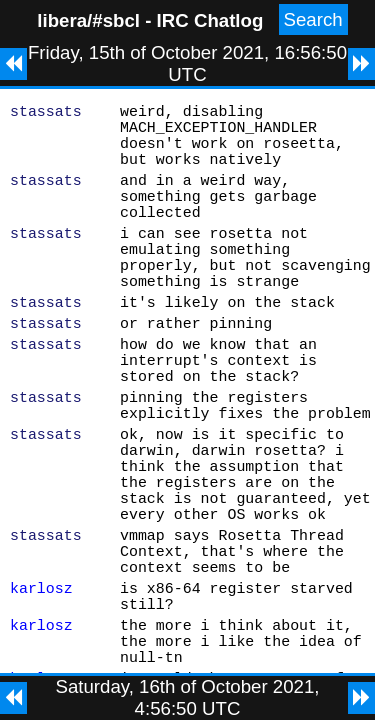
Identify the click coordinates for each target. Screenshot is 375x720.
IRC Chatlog (210, 20)
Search (313, 19)
